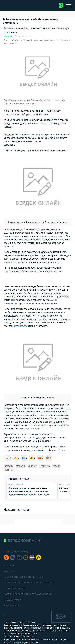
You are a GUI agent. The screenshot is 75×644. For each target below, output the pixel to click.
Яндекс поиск (12, 600)
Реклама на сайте (15, 588)
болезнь (9, 466)
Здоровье (21, 466)
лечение (32, 466)
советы (8, 470)
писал (33, 447)
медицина (44, 466)
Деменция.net (20, 326)
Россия (56, 466)
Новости (9, 565)
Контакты (10, 571)
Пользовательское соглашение (23, 577)
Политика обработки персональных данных (31, 583)
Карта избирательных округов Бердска (28, 594)
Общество (8, 36)
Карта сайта (11, 605)
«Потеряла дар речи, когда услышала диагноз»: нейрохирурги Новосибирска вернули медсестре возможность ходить (29, 491)
